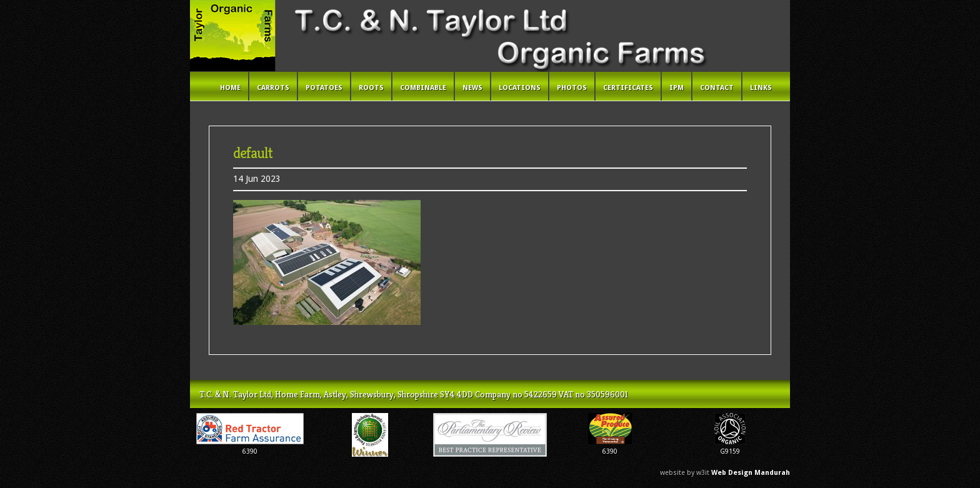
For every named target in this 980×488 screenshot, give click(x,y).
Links (761, 88)
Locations (520, 88)
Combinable (423, 88)
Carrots (273, 88)
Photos (572, 88)
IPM (677, 88)
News (472, 88)
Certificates (628, 88)
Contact (717, 88)
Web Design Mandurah (751, 473)
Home (230, 88)
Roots (371, 88)
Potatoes (324, 88)
